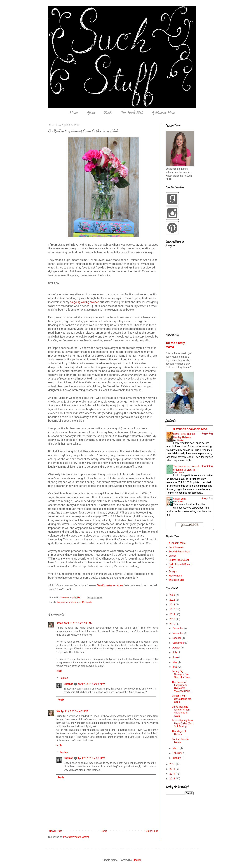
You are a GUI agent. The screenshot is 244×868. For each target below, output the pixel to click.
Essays (173, 571)
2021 (173, 605)
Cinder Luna (180, 499)
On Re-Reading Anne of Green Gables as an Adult (181, 711)
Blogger (137, 860)
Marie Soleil (179, 501)
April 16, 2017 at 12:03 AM (78, 623)
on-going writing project (84, 302)
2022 (173, 600)
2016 (173, 764)
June (175, 657)
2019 (173, 614)
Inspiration (62, 602)
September (179, 643)
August (177, 648)
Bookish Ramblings (179, 552)
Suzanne (68, 684)
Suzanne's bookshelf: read (190, 429)
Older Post (152, 831)
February (177, 753)
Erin (58, 711)
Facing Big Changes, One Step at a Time (181, 674)
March (176, 748)
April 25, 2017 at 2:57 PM (91, 684)
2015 (173, 769)
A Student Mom (163, 113)
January (177, 758)
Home (74, 113)
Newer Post (56, 831)
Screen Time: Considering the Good (182, 699)
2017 (173, 624)
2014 (173, 774)
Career (172, 556)
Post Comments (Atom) (76, 837)
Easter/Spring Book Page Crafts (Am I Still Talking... (183, 723)
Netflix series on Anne (110, 585)
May (175, 662)
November (178, 633)
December (178, 628)
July (175, 652)
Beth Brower (180, 473)
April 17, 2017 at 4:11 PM (74, 711)
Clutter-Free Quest (179, 560)
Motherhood (75, 602)
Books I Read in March (180, 741)
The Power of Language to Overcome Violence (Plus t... (182, 687)
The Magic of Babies (179, 733)
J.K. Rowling (180, 440)
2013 (173, 779)
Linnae (59, 623)
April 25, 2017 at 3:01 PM (91, 758)
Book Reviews (177, 547)
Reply (59, 671)
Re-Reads (87, 602)
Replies (64, 678)
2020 (173, 610)
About (91, 113)
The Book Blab (132, 113)
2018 (173, 619)
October (177, 638)
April (175, 667)
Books (108, 113)
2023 (173, 595)
